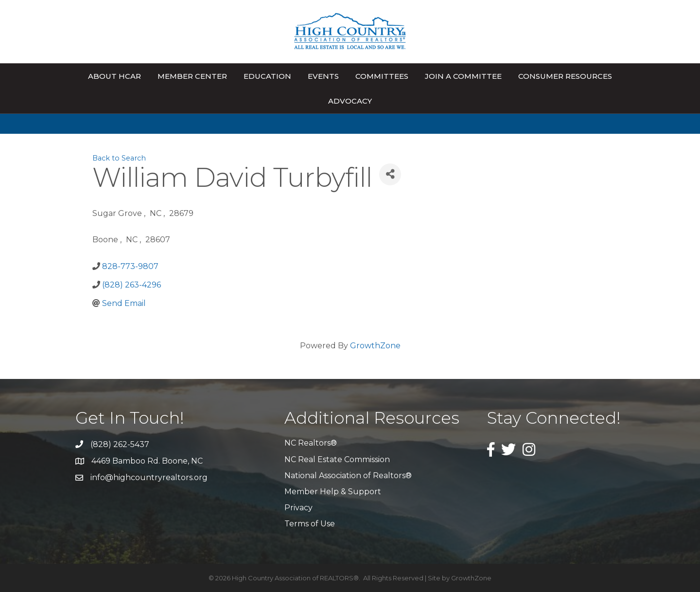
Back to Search (119, 158)
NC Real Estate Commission (337, 459)
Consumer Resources (565, 76)
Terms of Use (310, 524)
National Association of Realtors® (348, 475)
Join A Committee (463, 76)
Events (323, 76)
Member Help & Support (333, 492)
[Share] (390, 174)
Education (267, 76)
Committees (382, 76)
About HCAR (114, 76)
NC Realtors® (311, 443)
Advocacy (350, 101)
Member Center (192, 76)
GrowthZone (375, 346)
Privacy (298, 508)
